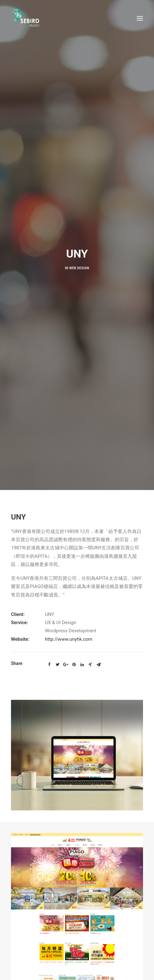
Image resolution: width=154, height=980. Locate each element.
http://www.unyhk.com (69, 624)
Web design (79, 261)
